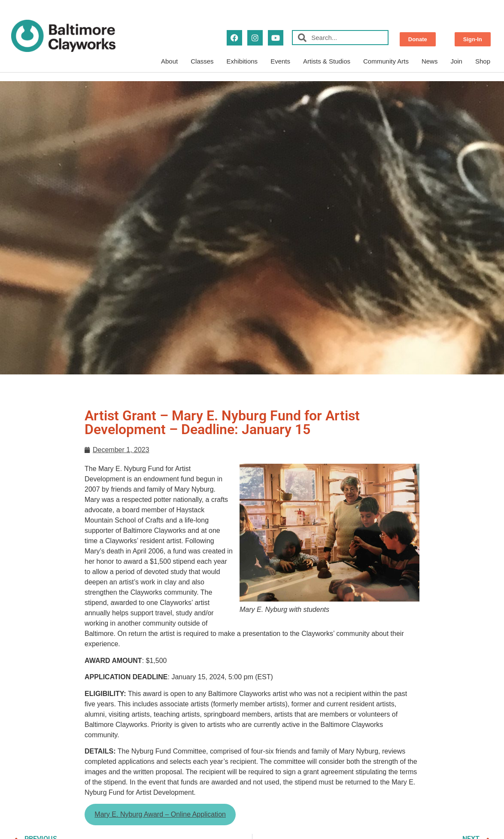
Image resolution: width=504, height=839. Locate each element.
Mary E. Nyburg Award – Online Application (160, 814)
